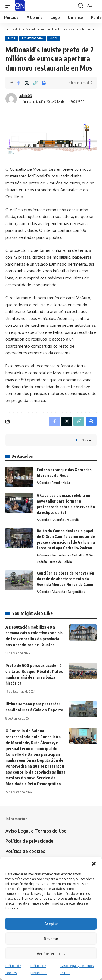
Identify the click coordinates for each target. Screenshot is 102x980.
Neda (66, 483)
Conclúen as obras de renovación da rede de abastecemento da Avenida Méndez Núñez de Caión (65, 579)
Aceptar (51, 924)
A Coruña (43, 483)
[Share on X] (27, 83)
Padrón (42, 562)
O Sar (90, 555)
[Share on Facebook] (18, 83)
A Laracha (58, 592)
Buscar (86, 440)
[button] (94, 864)
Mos (12, 38)
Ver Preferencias (51, 953)
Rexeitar (51, 939)
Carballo (78, 555)
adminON (26, 96)
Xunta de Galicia (61, 562)
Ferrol (56, 483)
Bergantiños (60, 555)
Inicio (9, 29)
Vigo (53, 38)
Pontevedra (33, 38)
